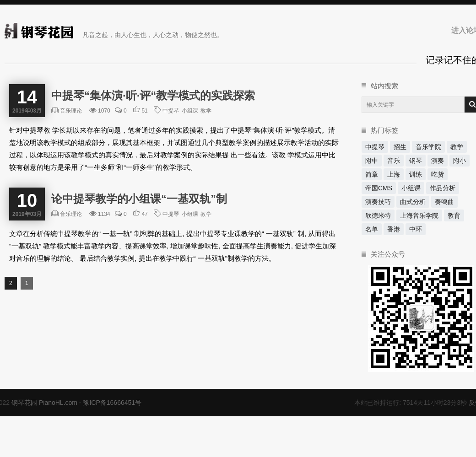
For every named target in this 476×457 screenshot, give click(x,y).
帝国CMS (379, 188)
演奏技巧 (378, 202)
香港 (394, 229)
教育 (454, 215)
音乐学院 (428, 147)
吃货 (438, 174)
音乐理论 (71, 111)
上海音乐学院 (419, 215)
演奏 (438, 161)
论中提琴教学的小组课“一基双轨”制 (139, 199)
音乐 (394, 161)
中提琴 (171, 111)
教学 (206, 111)
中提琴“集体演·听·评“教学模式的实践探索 (153, 95)
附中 (372, 161)
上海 (394, 174)
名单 (372, 229)
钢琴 (416, 161)
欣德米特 (378, 215)
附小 (460, 161)
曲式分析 (413, 202)
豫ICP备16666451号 (112, 403)
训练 (416, 174)
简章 (372, 174)
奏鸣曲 (444, 202)
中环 (416, 229)
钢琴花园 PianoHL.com (44, 403)
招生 (400, 147)
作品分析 (443, 188)
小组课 (190, 111)
